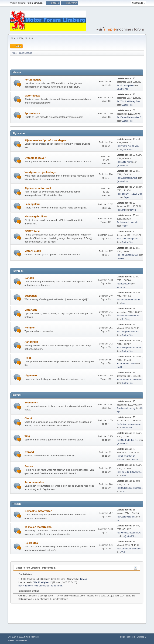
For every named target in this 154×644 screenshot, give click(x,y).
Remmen (30, 328)
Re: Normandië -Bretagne (129, 549)
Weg (27, 436)
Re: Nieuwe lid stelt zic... (128, 222)
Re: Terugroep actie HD (128, 332)
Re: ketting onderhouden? (129, 348)
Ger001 (120, 367)
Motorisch (31, 310)
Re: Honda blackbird (126, 364)
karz (123, 303)
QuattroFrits (122, 89)
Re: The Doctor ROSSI (127, 255)
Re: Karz (121, 210)
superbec (121, 287)
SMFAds (11, 640)
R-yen (126, 197)
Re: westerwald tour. (126, 517)
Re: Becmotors (124, 284)
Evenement (31, 403)
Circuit (29, 418)
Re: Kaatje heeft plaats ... (129, 239)
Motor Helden (33, 251)
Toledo (124, 226)
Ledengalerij (32, 204)
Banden (29, 278)
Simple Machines (31, 637)
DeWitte (120, 258)
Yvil (123, 552)
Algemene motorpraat (38, 188)
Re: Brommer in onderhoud (129, 380)
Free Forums (22, 640)
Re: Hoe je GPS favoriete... (129, 472)
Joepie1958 (127, 428)
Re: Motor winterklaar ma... (129, 316)
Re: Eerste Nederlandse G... (130, 117)
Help (121, 637)
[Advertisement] (51, 62)
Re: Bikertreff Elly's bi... (127, 440)
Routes (29, 466)
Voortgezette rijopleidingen (41, 172)
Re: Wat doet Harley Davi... (129, 101)
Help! (28, 358)
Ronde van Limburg (126, 408)
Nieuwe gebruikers (36, 217)
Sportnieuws (32, 113)
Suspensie (31, 296)
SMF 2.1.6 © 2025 (15, 637)
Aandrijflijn (31, 342)
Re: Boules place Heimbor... (130, 488)
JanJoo (83, 579)
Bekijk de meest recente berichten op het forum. (41, 586)
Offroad (29, 452)
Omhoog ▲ (141, 637)
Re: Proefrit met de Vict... (128, 146)
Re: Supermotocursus (127, 178)
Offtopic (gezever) (35, 158)
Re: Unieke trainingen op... (129, 424)
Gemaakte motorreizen (38, 511)
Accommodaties (34, 482)
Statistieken (24, 574)
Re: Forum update (125, 85)
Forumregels (130, 637)
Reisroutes (31, 543)
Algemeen (31, 376)
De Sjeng (126, 319)
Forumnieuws (33, 80)
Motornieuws (32, 96)
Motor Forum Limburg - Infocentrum (36, 568)
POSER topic (32, 231)
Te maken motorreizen (38, 527)
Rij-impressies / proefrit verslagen (45, 140)
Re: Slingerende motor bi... (129, 300)
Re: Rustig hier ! (124, 162)
